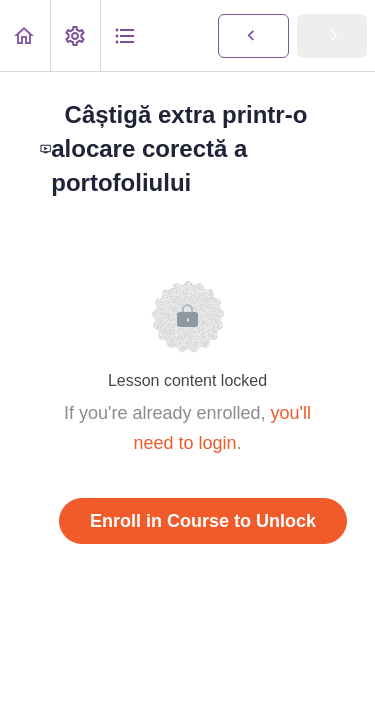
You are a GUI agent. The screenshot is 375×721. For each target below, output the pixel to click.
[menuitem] (75, 35)
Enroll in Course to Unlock (203, 521)
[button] (25, 35)
